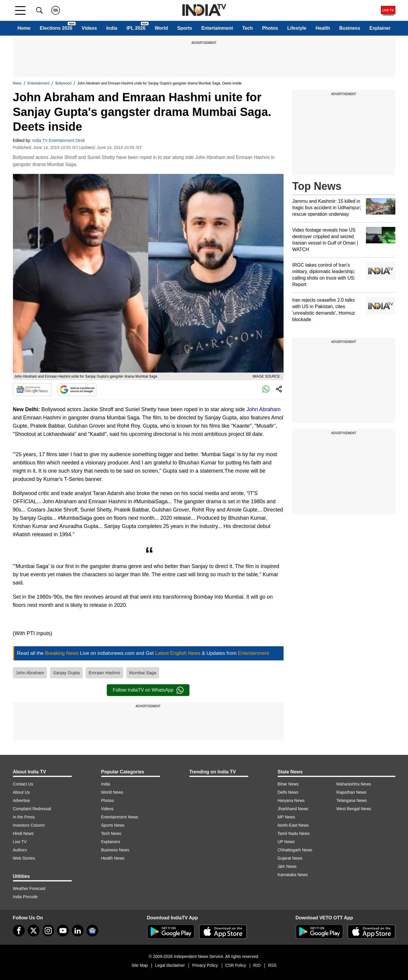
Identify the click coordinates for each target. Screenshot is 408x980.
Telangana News (352, 800)
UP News (286, 842)
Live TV (20, 842)
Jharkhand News (293, 809)
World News (112, 792)
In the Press (24, 817)
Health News (113, 858)
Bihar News (288, 784)
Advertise (21, 800)
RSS (272, 965)
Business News (115, 850)
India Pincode (25, 897)
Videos (89, 28)
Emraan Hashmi (104, 673)
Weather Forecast (29, 888)
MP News (287, 817)
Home (24, 28)
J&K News (287, 866)
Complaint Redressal (32, 809)
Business (350, 28)
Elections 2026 (56, 28)
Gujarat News (290, 858)
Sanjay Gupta (66, 673)
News (17, 83)
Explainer (380, 28)
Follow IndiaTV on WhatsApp (148, 690)
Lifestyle (297, 28)
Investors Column (29, 825)
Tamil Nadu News (294, 833)
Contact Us (23, 784)
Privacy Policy (205, 965)
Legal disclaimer (170, 965)
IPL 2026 (136, 28)
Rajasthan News (352, 792)
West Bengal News (354, 809)
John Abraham (264, 409)
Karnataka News (293, 875)
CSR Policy (236, 965)
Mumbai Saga (143, 673)
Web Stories (24, 858)
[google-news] (92, 931)
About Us (21, 792)
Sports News (113, 825)
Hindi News (23, 833)
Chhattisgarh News (295, 850)
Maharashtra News (354, 784)
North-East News (293, 825)
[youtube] (63, 931)
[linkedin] (78, 931)
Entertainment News (120, 817)
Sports (185, 28)
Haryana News (291, 800)
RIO (257, 965)
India (112, 28)
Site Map (140, 965)
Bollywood (63, 83)
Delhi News (288, 792)
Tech (247, 28)
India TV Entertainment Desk (59, 140)
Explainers (111, 842)
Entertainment (217, 28)
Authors (20, 850)
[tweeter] (34, 931)
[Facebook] (19, 931)
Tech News (111, 833)
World (161, 28)
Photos (270, 28)
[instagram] (48, 931)
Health (323, 28)
